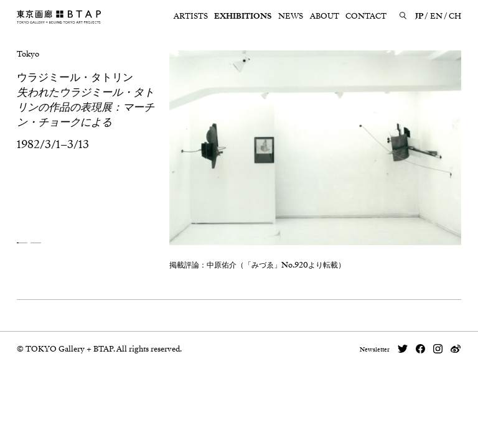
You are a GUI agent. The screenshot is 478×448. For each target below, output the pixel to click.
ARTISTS (191, 16)
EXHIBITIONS (243, 16)
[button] (22, 243)
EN (436, 16)
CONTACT (366, 16)
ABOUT (325, 16)
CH (455, 16)
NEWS (291, 16)
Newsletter (375, 350)
